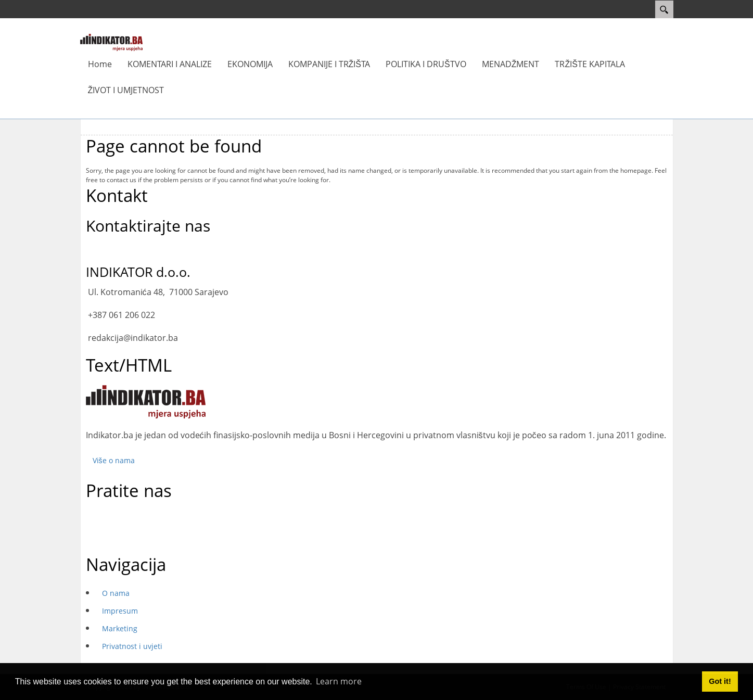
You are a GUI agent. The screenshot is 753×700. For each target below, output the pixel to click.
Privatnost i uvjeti (132, 646)
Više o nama (114, 460)
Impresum (120, 611)
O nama (116, 593)
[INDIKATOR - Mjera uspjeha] (111, 42)
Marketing (120, 628)
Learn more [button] (339, 681)
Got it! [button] (720, 681)
